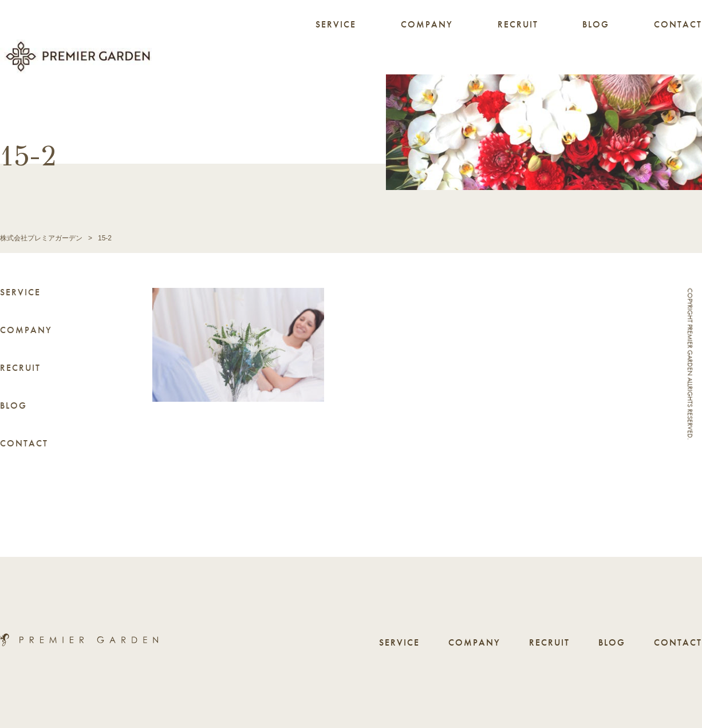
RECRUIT (518, 24)
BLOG (596, 24)
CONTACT (678, 24)
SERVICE (336, 24)
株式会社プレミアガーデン (41, 238)
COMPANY (427, 24)
